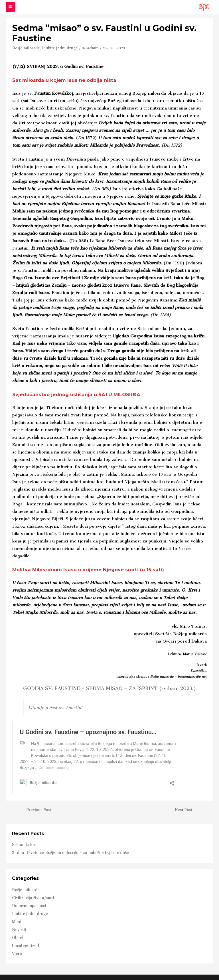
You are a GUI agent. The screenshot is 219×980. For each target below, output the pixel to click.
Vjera (16, 941)
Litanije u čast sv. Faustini (51, 706)
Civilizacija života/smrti (30, 892)
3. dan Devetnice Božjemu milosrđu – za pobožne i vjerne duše (64, 849)
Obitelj (17, 927)
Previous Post (36, 807)
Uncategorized (24, 934)
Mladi (16, 913)
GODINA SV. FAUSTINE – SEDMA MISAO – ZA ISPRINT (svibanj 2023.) (109, 687)
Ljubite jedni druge (55, 47)
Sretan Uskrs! (23, 842)
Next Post (187, 807)
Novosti (18, 920)
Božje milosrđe (25, 47)
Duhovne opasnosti (27, 899)
